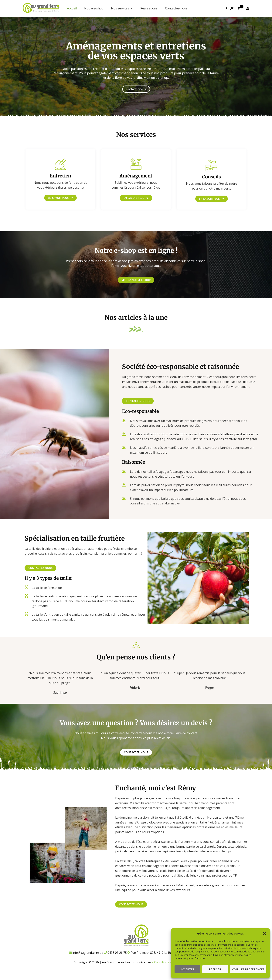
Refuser (215, 969)
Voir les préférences (248, 969)
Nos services (122, 8)
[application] (131, 8)
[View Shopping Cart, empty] (233, 8)
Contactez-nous (176, 8)
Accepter (187, 969)
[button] (264, 934)
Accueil (72, 8)
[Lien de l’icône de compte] (248, 8)
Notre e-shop (94, 8)
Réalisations (149, 8)
